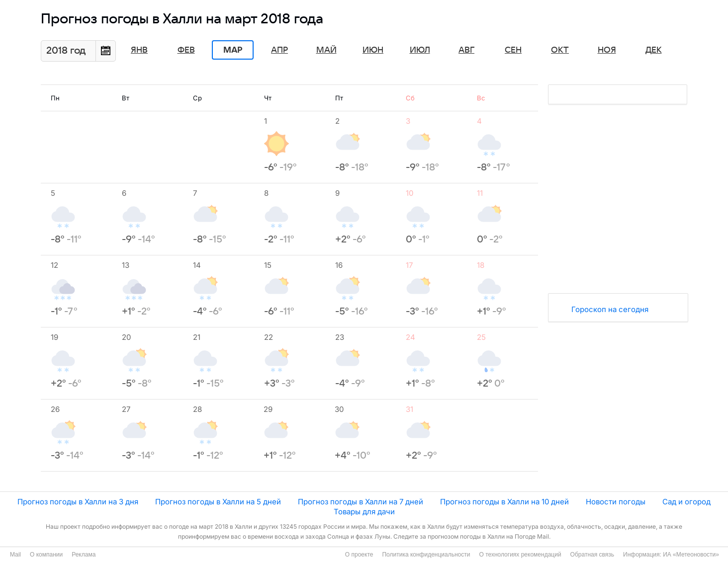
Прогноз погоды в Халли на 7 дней (361, 502)
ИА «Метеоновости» (691, 555)
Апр (279, 50)
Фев (186, 50)
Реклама (84, 555)
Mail (15, 555)
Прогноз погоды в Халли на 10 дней (504, 502)
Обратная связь (592, 555)
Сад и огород (686, 502)
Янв (139, 50)
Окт (560, 50)
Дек (654, 50)
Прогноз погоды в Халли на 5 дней (218, 502)
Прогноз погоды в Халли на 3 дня (78, 502)
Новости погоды (616, 502)
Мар (233, 50)
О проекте (359, 555)
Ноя (607, 50)
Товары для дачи (364, 512)
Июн (373, 50)
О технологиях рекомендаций (520, 555)
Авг (466, 50)
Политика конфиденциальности (426, 555)
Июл (420, 50)
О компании (46, 555)
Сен (513, 50)
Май (326, 50)
